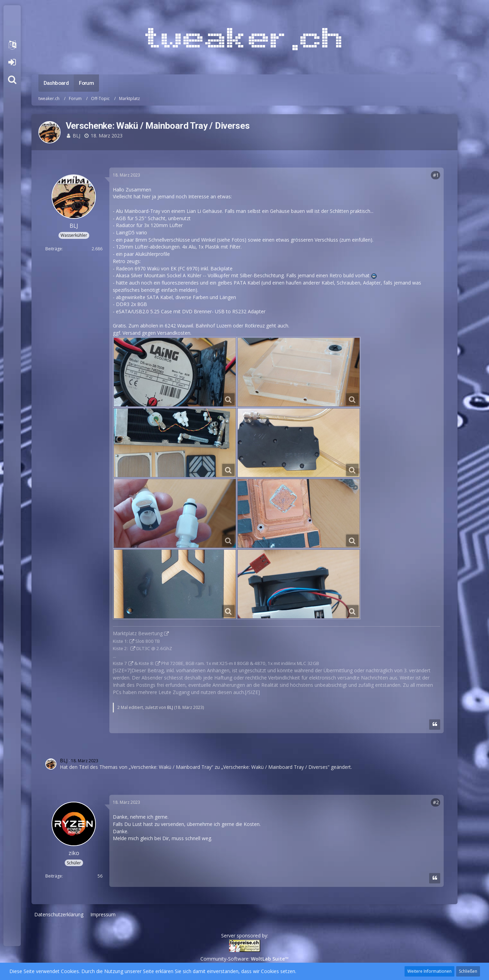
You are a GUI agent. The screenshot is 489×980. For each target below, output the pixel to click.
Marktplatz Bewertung (138, 633)
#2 (436, 802)
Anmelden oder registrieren (12, 62)
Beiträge (54, 249)
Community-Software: (244, 959)
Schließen (468, 971)
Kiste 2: (121, 648)
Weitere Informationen (429, 971)
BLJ (76, 136)
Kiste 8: (146, 663)
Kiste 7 (120, 663)
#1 (436, 175)
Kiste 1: (120, 641)
